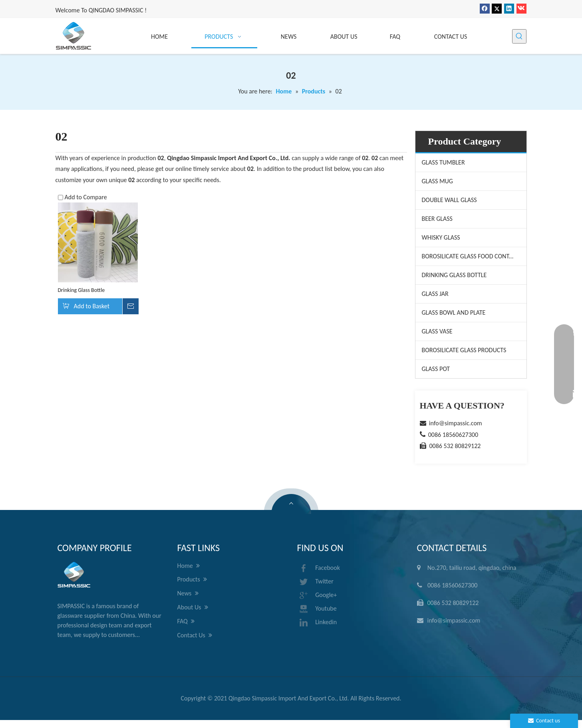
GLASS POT (436, 369)
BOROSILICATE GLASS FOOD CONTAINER (474, 256)
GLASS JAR (435, 294)
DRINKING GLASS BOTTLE (454, 275)
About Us (193, 607)
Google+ (317, 595)
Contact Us (195, 635)
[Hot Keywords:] (519, 36)
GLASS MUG (437, 181)
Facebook (319, 568)
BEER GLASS (437, 219)
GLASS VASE (437, 331)
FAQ (186, 621)
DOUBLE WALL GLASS (449, 200)
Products (192, 579)
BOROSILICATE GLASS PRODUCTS (464, 350)
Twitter (315, 582)
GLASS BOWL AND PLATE (454, 312)
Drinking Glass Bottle (81, 290)
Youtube (317, 609)
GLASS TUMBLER (443, 162)
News (188, 593)
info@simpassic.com (456, 423)
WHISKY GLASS (441, 237)
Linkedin (317, 623)
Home (189, 566)
